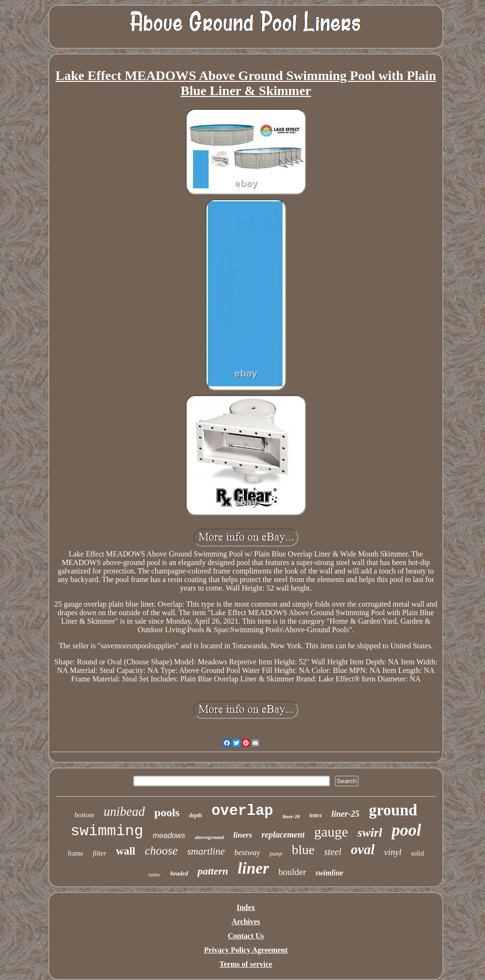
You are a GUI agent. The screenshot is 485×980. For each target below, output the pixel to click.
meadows (169, 835)
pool (406, 830)
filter (100, 853)
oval (363, 849)
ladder (154, 875)
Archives (246, 922)
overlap (242, 811)
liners (243, 835)
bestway (247, 852)
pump (276, 854)
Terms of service (246, 964)
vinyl (393, 852)
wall (126, 851)
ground (393, 810)
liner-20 (291, 816)
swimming (107, 831)
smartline (206, 851)
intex (316, 815)
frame (76, 853)
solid (418, 853)
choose (161, 851)
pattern (213, 871)
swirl (370, 833)
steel (333, 852)
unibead (124, 812)
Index (246, 907)
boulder (292, 872)
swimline (329, 873)
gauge (331, 832)
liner (253, 868)
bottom (84, 815)
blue (303, 850)
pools (167, 812)
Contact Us (246, 936)
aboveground (209, 837)
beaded (179, 873)
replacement (283, 835)
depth (195, 815)
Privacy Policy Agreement (246, 950)
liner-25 (346, 814)
